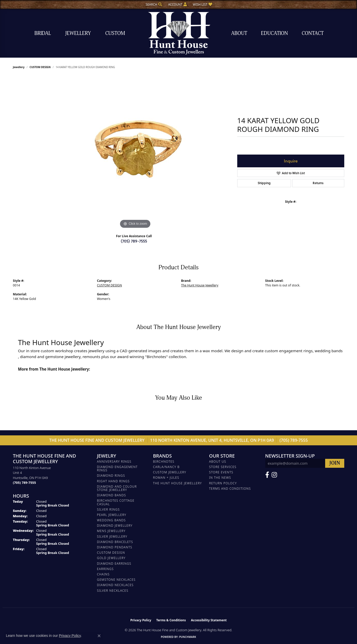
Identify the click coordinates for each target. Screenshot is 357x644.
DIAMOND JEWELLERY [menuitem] (115, 526)
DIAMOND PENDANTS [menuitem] (115, 547)
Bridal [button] (43, 33)
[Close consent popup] (99, 636)
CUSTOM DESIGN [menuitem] (111, 553)
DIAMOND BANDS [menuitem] (112, 495)
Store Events (221, 472)
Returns (318, 183)
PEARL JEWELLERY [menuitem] (112, 515)
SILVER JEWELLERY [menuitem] (112, 536)
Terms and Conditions (230, 489)
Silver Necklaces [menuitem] (113, 591)
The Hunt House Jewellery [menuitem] (178, 483)
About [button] (239, 33)
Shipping (264, 183)
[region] (135, 153)
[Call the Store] (25, 483)
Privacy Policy (141, 620)
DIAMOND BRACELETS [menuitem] (115, 542)
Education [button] (274, 33)
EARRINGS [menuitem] (105, 569)
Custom (115, 33)
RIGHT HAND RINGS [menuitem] (113, 481)
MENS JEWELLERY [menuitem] (111, 531)
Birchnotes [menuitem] (164, 462)
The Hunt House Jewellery (200, 285)
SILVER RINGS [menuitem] (108, 509)
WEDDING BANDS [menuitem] (111, 520)
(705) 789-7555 (134, 241)
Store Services (223, 467)
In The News (220, 478)
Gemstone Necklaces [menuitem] (116, 580)
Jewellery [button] (78, 33)
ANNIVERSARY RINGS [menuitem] (114, 462)
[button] (153, 4)
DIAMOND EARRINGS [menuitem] (114, 564)
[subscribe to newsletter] (335, 463)
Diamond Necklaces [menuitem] (115, 585)
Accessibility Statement (209, 620)
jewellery (19, 67)
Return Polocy (223, 483)
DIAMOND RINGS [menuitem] (111, 476)
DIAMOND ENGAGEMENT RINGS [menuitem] (117, 469)
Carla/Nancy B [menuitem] (167, 467)
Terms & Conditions (171, 620)
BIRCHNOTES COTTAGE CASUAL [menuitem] (116, 502)
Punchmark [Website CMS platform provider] (188, 637)
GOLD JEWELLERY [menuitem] (111, 558)
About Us (218, 462)
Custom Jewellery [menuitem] (170, 472)
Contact (313, 33)
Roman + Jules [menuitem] (166, 478)
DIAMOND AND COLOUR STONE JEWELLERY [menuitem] (117, 488)
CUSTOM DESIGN (40, 67)
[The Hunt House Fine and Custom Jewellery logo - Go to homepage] (179, 33)
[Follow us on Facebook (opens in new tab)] (267, 475)
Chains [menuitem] (103, 574)
